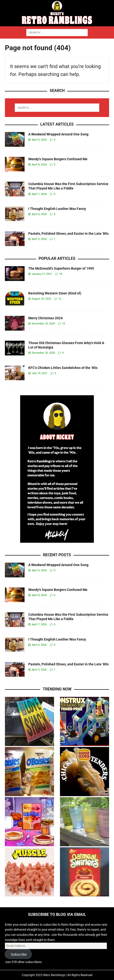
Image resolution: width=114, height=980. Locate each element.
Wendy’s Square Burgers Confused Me (58, 159)
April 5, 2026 (39, 239)
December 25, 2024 (43, 324)
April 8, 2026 (39, 165)
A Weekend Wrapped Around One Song (58, 134)
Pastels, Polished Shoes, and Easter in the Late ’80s (68, 234)
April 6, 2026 (39, 214)
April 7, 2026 (39, 194)
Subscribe (19, 954)
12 (60, 299)
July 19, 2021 (40, 373)
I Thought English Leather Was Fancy (57, 209)
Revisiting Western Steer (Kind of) (55, 293)
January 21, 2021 (42, 274)
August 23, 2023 (41, 299)
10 (64, 324)
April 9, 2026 (39, 140)
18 (61, 274)
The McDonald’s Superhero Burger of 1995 (61, 268)
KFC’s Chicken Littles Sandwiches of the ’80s (63, 368)
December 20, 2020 (43, 353)
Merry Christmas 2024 (45, 318)
